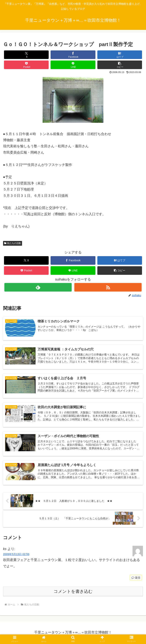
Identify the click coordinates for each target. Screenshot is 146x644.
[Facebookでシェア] (73, 55)
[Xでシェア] (26, 55)
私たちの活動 (13, 243)
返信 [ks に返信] (136, 578)
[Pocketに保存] (26, 65)
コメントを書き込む (73, 592)
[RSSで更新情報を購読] (108, 287)
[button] (120, 65)
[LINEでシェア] (73, 65)
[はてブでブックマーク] (120, 55)
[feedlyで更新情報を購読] (38, 287)
